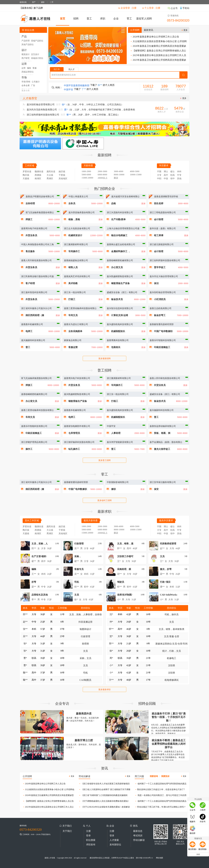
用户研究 (26, 58)
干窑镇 (62, 175)
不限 (159, 172)
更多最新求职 (105, 690)
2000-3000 (102, 171)
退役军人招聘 (144, 19)
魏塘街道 (39, 172)
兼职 (113, 489)
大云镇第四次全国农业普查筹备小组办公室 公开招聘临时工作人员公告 (158, 42)
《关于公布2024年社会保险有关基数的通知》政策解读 (104, 807)
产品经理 (26, 41)
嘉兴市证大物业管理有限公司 (164, 276)
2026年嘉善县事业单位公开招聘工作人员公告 (155, 37)
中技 (166, 179)
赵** (25, 622)
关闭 (198, 854)
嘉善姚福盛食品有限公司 (76, 260)
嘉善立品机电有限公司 (161, 308)
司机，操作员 (172, 614)
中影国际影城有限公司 (118, 482)
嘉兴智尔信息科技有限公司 (120, 308)
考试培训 (138, 836)
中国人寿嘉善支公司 (78, 197)
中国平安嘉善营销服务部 (77, 86)
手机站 (185, 8)
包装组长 (116, 347)
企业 (116, 19)
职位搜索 (91, 840)
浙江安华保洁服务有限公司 (163, 482)
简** (111, 644)
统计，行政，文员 (172, 651)
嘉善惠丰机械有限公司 (32, 324)
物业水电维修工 (119, 235)
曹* (25, 658)
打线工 (72, 299)
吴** (25, 636)
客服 (35, 68)
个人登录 (148, 8)
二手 (52, 2)
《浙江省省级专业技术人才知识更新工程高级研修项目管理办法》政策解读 (104, 784)
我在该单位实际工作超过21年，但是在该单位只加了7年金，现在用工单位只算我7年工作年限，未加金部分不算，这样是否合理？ (160, 790)
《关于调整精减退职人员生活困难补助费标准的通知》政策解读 (104, 802)
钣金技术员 (117, 299)
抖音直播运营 (85, 622)
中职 (159, 179)
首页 (63, 19)
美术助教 (73, 283)
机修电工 (172, 658)
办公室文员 (117, 267)
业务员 (72, 203)
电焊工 (29, 331)
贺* (111, 636)
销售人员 (73, 267)
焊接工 (29, 219)
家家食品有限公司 (73, 340)
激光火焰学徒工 (162, 449)
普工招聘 (105, 370)
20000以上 (103, 178)
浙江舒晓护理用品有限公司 (34, 442)
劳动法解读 (139, 840)
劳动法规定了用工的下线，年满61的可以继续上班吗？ (160, 807)
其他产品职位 (28, 45)
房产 (34, 2)
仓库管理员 (74, 433)
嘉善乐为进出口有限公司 (76, 324)
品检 (113, 203)
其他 (179, 179)
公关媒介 (36, 82)
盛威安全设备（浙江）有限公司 (122, 292)
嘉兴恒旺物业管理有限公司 (163, 292)
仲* (111, 622)
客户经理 (30, 283)
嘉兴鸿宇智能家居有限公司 (120, 442)
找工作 (57, 69)
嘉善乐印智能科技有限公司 (163, 340)
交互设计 (35, 54)
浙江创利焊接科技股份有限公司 (165, 260)
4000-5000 (135, 171)
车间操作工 (74, 251)
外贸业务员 (31, 235)
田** (25, 614)
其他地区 (63, 179)
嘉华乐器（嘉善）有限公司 (163, 228)
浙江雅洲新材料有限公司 (76, 244)
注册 (134, 8)
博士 (166, 172)
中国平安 (111, 426)
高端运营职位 (28, 72)
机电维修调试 (172, 680)
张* (25, 644)
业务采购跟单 (75, 331)
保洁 (156, 283)
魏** (25, 673)
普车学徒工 (160, 267)
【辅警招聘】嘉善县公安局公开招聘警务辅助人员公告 (158, 51)
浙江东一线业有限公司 (75, 292)
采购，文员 (85, 658)
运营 (24, 68)
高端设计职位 (37, 58)
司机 (85, 673)
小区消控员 (160, 299)
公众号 (173, 8)
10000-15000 (136, 175)
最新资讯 (148, 30)
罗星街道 (27, 172)
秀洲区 (50, 179)
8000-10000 (119, 175)
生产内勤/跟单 (118, 219)
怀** (111, 629)
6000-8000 (102, 175)
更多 (184, 30)
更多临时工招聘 (105, 500)
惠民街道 (51, 172)
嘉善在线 (23, 2)
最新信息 (138, 831)
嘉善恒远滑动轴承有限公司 (163, 426)
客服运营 (73, 347)
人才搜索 (114, 840)
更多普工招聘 (105, 460)
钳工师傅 (159, 235)
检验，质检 (74, 219)
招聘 (76, 19)
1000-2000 (86, 171)
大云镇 (50, 175)
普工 (89, 19)
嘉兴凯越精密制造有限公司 (120, 276)
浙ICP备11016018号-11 (144, 858)
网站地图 (160, 858)
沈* (111, 614)
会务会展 (26, 85)
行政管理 (85, 636)
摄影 (43, 2)
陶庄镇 (26, 175)
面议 (116, 178)
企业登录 (124, 8)
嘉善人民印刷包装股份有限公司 (36, 260)
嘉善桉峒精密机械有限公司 (120, 260)
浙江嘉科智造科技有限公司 (34, 292)
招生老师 (159, 203)
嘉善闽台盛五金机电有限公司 (121, 244)
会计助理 (159, 219)
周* (111, 658)
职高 (173, 175)
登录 (88, 836)
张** (25, 629)
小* (111, 665)
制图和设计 (85, 629)
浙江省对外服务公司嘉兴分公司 (36, 308)
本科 (179, 172)
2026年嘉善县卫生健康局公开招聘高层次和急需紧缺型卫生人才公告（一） (158, 47)
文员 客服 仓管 (172, 636)
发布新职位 (115, 845)
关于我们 (67, 831)
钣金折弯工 (160, 315)
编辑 (29, 68)
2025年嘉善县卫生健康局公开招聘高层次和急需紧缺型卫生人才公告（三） (158, 60)
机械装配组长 (118, 331)
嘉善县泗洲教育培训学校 (166, 197)
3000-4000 (119, 171)
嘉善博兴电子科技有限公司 (34, 228)
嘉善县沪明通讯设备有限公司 (40, 197)
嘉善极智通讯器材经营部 (162, 324)
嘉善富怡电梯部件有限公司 (77, 426)
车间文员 (73, 315)
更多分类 (26, 91)
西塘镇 (38, 175)
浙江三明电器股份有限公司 (163, 212)
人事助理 (116, 433)
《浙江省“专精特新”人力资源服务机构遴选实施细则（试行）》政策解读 (103, 796)
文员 (85, 651)
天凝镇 (26, 179)
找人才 (72, 69)
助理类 (85, 644)
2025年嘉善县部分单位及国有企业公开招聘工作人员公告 (158, 56)
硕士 (173, 172)
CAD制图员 (85, 680)
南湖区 (38, 179)
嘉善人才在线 (50, 858)
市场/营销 (26, 82)
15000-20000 (87, 178)
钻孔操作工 (74, 449)
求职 (103, 19)
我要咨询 (154, 776)
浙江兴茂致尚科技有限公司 (120, 212)
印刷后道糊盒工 (162, 347)
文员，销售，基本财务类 (172, 629)
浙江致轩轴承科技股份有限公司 (79, 442)
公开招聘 (135, 30)
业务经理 (30, 203)
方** (111, 680)
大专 (159, 175)
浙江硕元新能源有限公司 (162, 244)
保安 (156, 489)
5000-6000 (86, 175)
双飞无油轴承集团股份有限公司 (36, 378)
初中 (173, 179)
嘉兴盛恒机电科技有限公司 (120, 324)
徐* (111, 651)
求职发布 (91, 845)
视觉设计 (26, 54)
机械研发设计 (75, 235)
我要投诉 (165, 776)
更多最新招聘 (105, 359)
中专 (179, 175)
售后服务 (30, 251)
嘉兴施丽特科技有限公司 (33, 340)
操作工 (29, 449)
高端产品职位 (37, 41)
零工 (129, 19)
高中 (166, 175)
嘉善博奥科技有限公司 (118, 340)
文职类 (172, 665)
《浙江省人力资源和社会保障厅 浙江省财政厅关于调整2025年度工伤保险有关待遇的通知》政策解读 (105, 790)
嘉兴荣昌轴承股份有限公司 (82, 212)
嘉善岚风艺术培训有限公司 (77, 276)
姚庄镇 (62, 172)
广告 (33, 85)
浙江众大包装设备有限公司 (77, 228)
